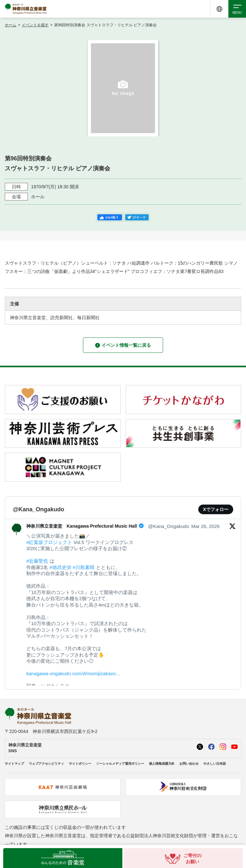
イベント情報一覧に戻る (123, 345)
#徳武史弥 (61, 567)
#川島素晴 (84, 567)
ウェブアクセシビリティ (46, 764)
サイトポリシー (80, 764)
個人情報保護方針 (162, 764)
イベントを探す (35, 25)
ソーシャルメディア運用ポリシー (120, 764)
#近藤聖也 (37, 561)
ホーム (11, 25)
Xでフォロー (216, 509)
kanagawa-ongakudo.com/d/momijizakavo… (73, 673)
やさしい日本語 (215, 764)
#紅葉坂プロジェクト (49, 542)
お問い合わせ (189, 764)
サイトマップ (14, 764)
